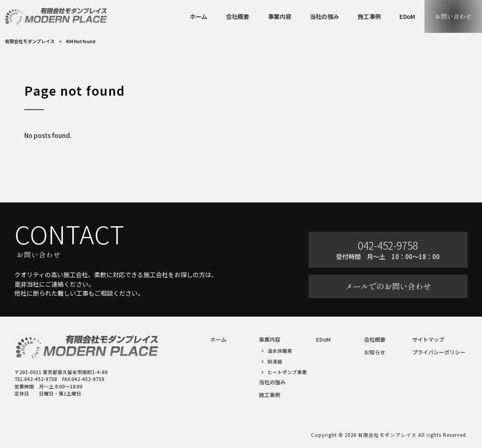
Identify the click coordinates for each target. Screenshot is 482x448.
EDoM (323, 339)
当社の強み (272, 382)
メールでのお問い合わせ (388, 286)
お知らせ (375, 352)
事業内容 (270, 339)
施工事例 (270, 395)
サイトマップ (428, 339)
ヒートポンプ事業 (287, 372)
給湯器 (275, 361)
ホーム (218, 339)
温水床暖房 (280, 351)
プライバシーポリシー (439, 352)
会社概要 (375, 339)
